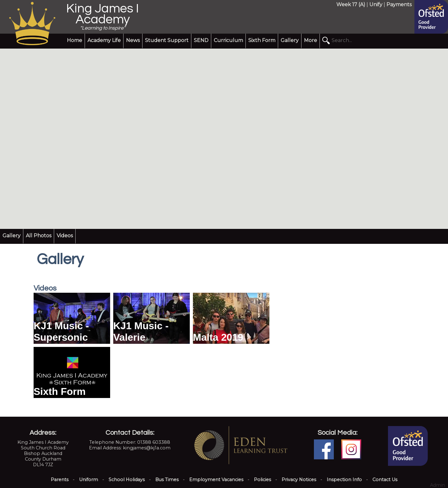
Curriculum (228, 40)
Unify (376, 5)
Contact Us (385, 480)
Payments (399, 5)
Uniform (89, 480)
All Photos (39, 236)
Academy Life (104, 40)
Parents (60, 480)
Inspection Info (344, 480)
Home (75, 40)
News (133, 40)
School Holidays (127, 480)
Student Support (167, 40)
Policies (262, 480)
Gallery (290, 40)
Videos (65, 236)
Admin (437, 485)
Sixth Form (262, 40)
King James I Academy (103, 14)
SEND (201, 40)
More (310, 40)
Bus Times (167, 480)
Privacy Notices (299, 480)
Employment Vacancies (216, 480)
